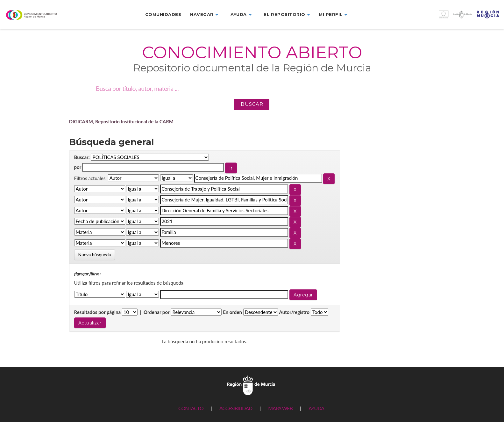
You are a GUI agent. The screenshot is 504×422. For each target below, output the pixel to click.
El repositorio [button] (287, 14)
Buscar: (82, 157)
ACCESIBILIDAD (236, 408)
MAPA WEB (280, 408)
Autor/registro (295, 312)
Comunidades (163, 14)
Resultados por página (98, 312)
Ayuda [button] (241, 14)
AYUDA (316, 408)
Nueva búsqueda (95, 255)
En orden (232, 312)
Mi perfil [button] (333, 14)
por (78, 167)
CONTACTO (191, 408)
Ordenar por (157, 312)
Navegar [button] (204, 14)
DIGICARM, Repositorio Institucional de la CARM (121, 121)
